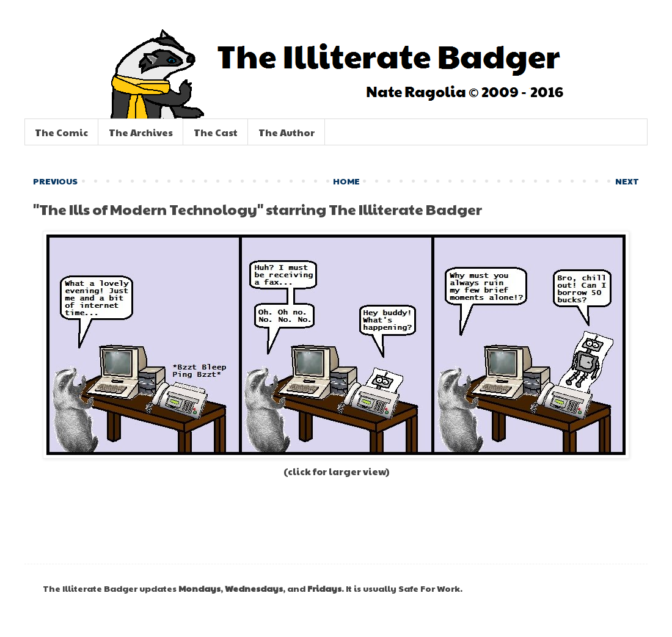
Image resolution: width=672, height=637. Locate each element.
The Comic (61, 132)
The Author (287, 132)
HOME (346, 181)
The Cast (216, 132)
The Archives (141, 132)
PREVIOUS (55, 181)
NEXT (627, 181)
